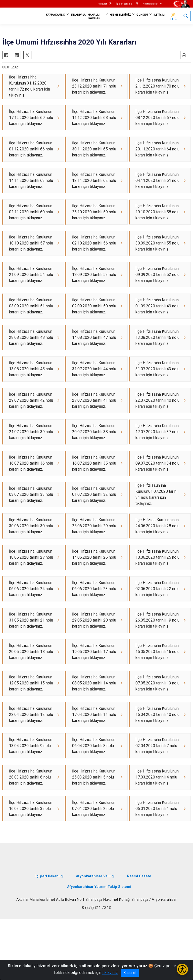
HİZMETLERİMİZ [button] (120, 15)
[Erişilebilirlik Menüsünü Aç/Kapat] (182, 969)
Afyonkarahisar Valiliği (95, 937)
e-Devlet (103, 4)
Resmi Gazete (139, 937)
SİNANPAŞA (78, 15)
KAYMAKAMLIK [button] (56, 15)
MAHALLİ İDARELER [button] (94, 16)
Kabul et (130, 973)
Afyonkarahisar (150, 4)
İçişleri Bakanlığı (125, 4)
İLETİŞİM (159, 15)
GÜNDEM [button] (142, 15)
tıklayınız (110, 973)
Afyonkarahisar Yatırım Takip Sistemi (99, 948)
